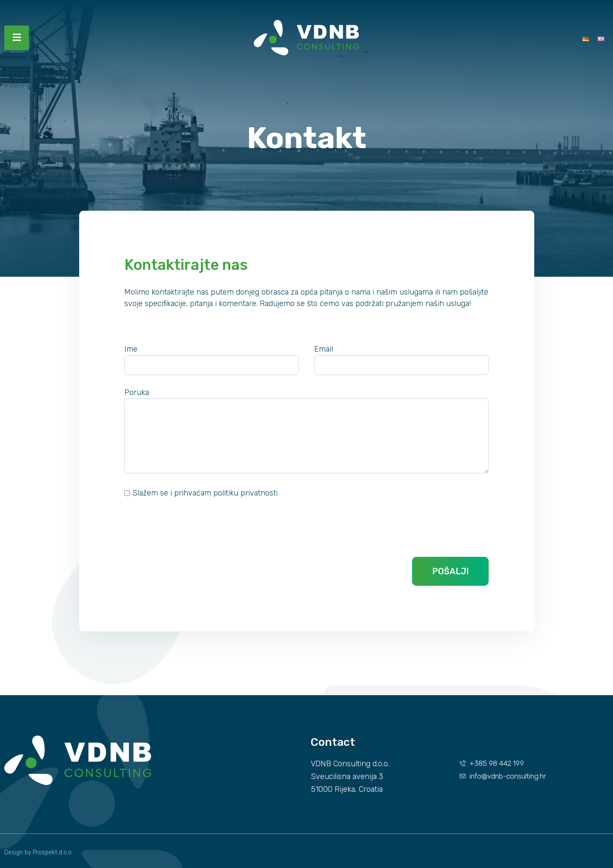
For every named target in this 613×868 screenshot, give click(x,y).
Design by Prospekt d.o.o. (39, 852)
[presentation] (189, 528)
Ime (131, 349)
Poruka (137, 392)
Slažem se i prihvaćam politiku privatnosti (205, 493)
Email (324, 349)
